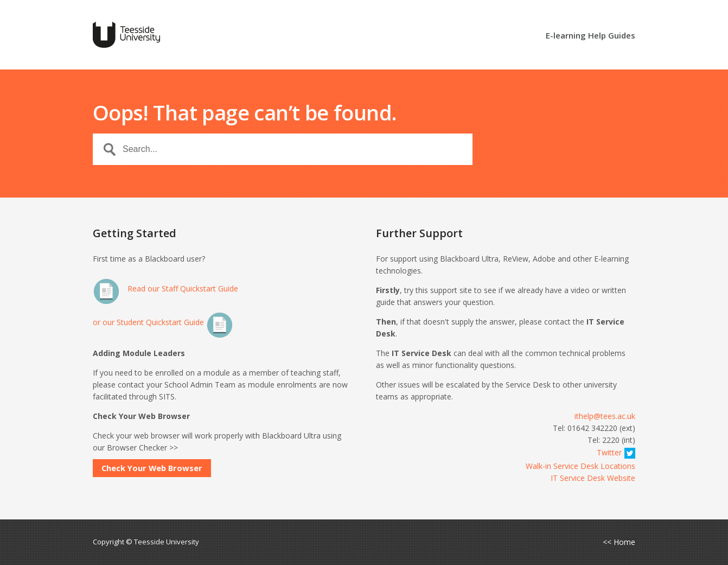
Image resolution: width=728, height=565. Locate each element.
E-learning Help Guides (590, 36)
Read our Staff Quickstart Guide (165, 288)
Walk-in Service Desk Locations (580, 466)
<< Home (619, 542)
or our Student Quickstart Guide (163, 322)
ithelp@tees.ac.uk (605, 416)
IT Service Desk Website (593, 478)
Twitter (616, 452)
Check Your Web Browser (152, 468)
